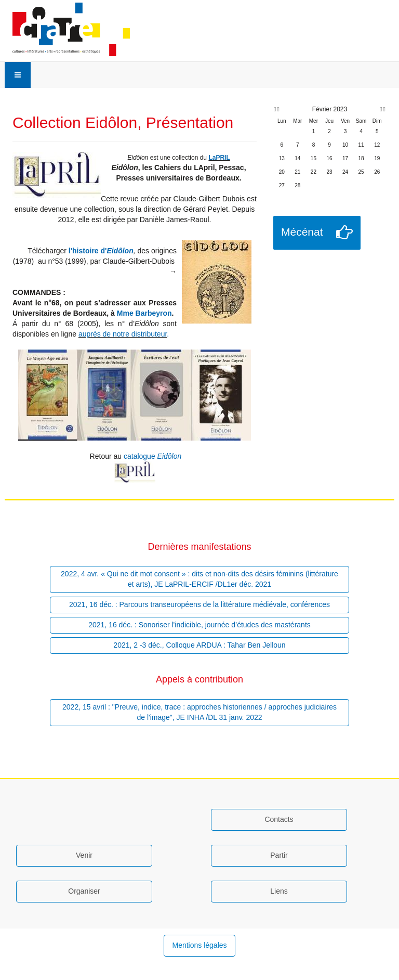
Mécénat (302, 232)
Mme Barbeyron (144, 313)
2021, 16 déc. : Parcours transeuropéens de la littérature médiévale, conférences (199, 604)
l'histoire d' (87, 251)
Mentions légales (199, 945)
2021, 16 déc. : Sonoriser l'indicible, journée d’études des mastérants (199, 625)
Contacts (279, 819)
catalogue (152, 456)
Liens (279, 891)
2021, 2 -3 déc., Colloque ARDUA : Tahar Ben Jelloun (199, 645)
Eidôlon (120, 251)
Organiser (84, 891)
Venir (84, 855)
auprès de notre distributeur (123, 334)
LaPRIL (219, 158)
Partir (279, 855)
